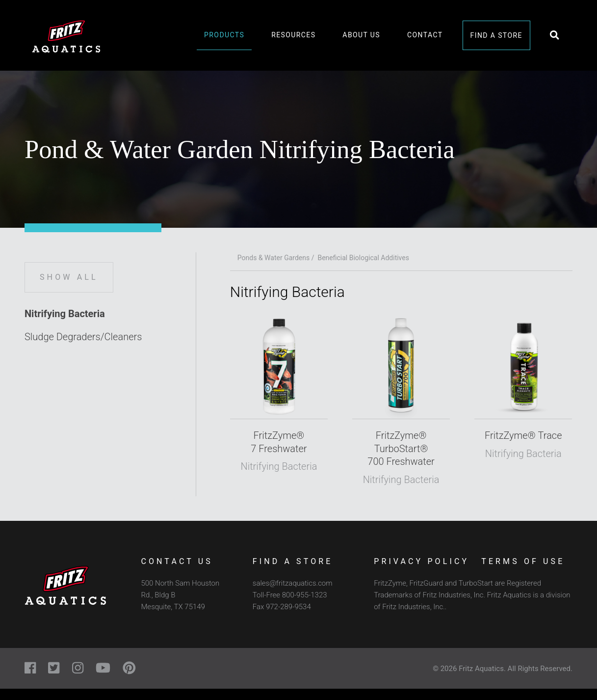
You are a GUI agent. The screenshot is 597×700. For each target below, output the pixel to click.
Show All (69, 277)
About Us (361, 35)
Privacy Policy (421, 561)
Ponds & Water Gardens (273, 258)
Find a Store (496, 35)
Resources (293, 35)
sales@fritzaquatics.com (293, 583)
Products (224, 35)
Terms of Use (523, 561)
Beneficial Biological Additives (363, 258)
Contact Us (177, 561)
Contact (425, 35)
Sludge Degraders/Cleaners (83, 337)
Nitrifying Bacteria (65, 314)
